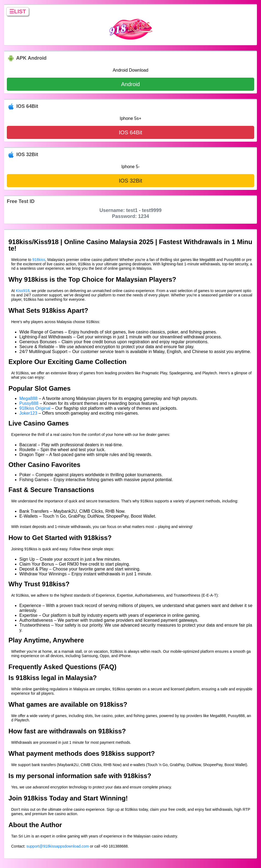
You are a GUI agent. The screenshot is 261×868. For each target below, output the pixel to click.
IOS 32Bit (130, 181)
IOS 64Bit (130, 132)
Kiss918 (23, 291)
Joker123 (28, 413)
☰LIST (18, 11)
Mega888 (28, 398)
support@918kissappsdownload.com (58, 846)
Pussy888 (29, 403)
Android (131, 84)
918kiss (39, 260)
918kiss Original (35, 408)
